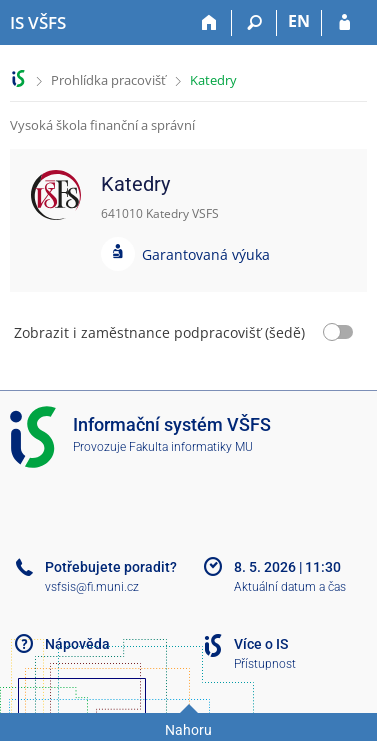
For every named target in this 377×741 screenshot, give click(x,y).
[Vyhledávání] (254, 23)
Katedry (213, 80)
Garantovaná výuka (206, 254)
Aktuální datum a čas (290, 587)
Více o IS (261, 644)
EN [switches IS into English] (299, 21)
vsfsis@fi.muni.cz (92, 587)
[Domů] (209, 23)
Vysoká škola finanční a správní (102, 125)
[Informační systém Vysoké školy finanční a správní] (38, 23)
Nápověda (77, 644)
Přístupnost (265, 664)
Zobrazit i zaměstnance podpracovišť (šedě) (159, 332)
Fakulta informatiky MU (191, 447)
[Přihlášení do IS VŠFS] (344, 23)
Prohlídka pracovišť (108, 80)
